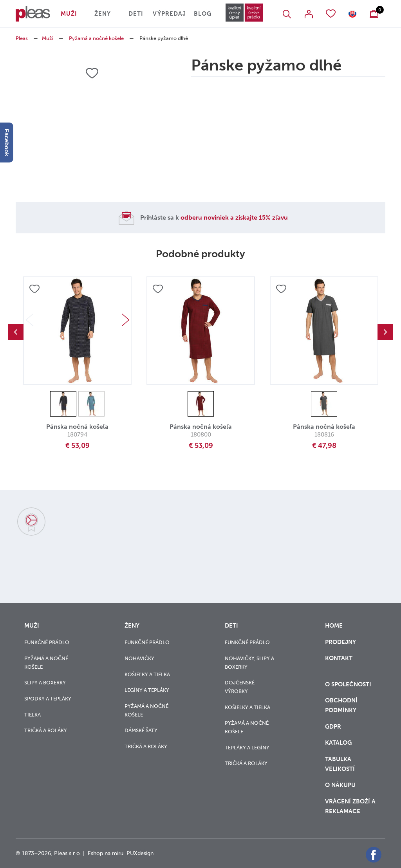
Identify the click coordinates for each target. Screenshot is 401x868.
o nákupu (340, 785)
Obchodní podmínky (341, 705)
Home (334, 626)
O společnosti (349, 684)
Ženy (103, 14)
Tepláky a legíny (247, 748)
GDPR (334, 727)
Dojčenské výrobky (240, 687)
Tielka (33, 715)
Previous (16, 332)
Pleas (22, 38)
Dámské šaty (141, 730)
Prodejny (340, 642)
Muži (69, 14)
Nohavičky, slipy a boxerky (249, 663)
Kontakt (339, 663)
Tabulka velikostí (341, 764)
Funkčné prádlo (47, 642)
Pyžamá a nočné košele (96, 38)
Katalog (339, 743)
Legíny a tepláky (147, 690)
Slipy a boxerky (45, 683)
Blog (203, 14)
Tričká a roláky (46, 730)
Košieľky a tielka (147, 674)
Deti (136, 14)
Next (125, 320)
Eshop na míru (106, 853)
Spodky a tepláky (48, 699)
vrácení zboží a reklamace (350, 806)
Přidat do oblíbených (34, 289)
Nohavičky (139, 658)
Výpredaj (169, 14)
